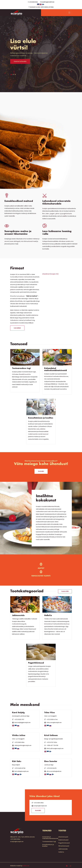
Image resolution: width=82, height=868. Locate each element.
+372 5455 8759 (19, 768)
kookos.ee (26, 866)
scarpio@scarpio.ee (47, 2)
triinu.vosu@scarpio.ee (53, 722)
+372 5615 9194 (33, 2)
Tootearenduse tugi (49, 841)
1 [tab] (11, 74)
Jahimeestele (63, 849)
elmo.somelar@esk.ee (53, 771)
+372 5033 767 (18, 719)
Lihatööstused (63, 837)
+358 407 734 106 (51, 745)
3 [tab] (15, 74)
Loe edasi (17, 328)
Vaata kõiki (65, 591)
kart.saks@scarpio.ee (20, 771)
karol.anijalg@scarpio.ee (21, 722)
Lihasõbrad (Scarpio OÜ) (50, 274)
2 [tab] (13, 74)
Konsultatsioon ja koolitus (48, 845)
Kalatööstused (63, 840)
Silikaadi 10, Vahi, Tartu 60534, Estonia (41, 7)
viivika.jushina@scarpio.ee (22, 745)
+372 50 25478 (50, 768)
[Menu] (69, 13)
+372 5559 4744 (51, 719)
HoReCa (61, 852)
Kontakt (41, 471)
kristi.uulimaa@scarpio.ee (54, 748)
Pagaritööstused (64, 843)
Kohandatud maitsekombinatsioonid (50, 838)
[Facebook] (67, 866)
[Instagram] (71, 866)
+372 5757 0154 (51, 742)
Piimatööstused (64, 846)
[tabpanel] (41, 51)
